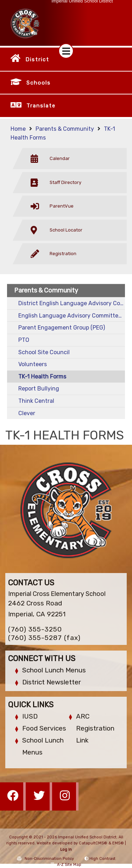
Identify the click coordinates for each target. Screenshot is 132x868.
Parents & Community (65, 129)
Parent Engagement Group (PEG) (62, 328)
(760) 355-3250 (35, 629)
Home (18, 129)
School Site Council (44, 352)
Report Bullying (39, 389)
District (37, 60)
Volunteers (33, 364)
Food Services (44, 728)
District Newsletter (52, 682)
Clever (27, 413)
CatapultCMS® (93, 843)
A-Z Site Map (66, 865)
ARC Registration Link (95, 728)
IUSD (30, 716)
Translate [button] (41, 106)
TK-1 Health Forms (42, 377)
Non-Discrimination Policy (45, 859)
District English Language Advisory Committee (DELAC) (72, 303)
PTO (24, 340)
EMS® (118, 843)
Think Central (36, 401)
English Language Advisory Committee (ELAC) (72, 316)
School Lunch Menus (54, 670)
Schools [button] (39, 83)
